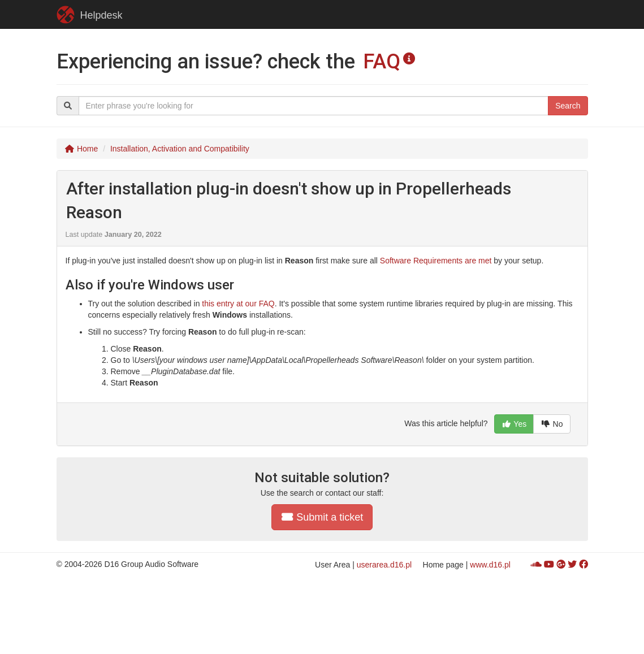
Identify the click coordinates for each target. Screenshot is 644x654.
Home (82, 149)
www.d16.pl (490, 565)
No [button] (552, 424)
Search (568, 106)
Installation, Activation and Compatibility (180, 149)
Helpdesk (90, 15)
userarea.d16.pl (384, 565)
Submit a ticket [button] (322, 517)
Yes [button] (514, 424)
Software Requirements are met (436, 261)
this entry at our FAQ (238, 304)
